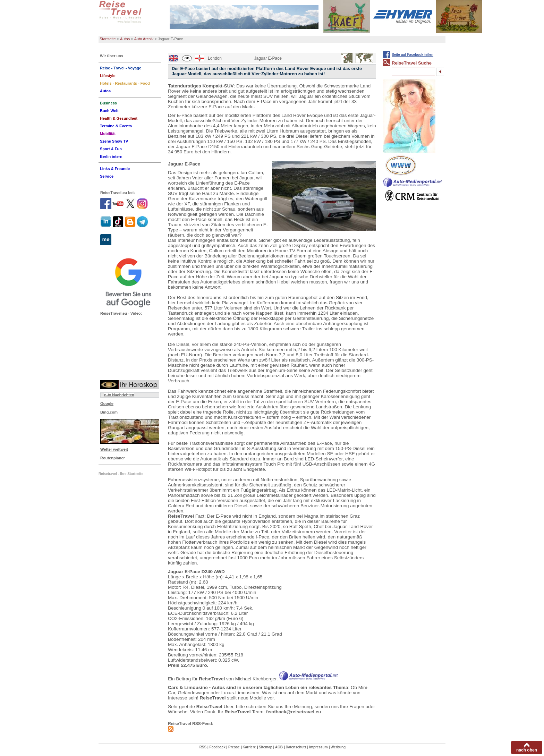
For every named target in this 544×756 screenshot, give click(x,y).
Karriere (249, 747)
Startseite (108, 39)
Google (107, 404)
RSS (203, 747)
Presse (234, 747)
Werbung (338, 747)
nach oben (527, 750)
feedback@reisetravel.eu (294, 712)
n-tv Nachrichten (119, 395)
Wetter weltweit (114, 449)
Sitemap (266, 747)
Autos (125, 39)
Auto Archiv (144, 39)
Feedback (218, 747)
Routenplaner (113, 458)
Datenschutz (296, 747)
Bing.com (109, 412)
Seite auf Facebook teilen (413, 55)
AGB (279, 747)
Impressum (318, 747)
